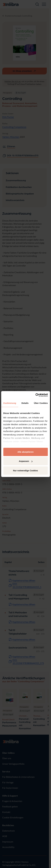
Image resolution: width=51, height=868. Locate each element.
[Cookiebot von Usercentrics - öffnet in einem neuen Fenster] (36, 395)
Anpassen (26, 461)
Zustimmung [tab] (10, 403)
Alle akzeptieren (25, 452)
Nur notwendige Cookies (26, 470)
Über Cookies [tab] (41, 403)
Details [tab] (25, 403)
